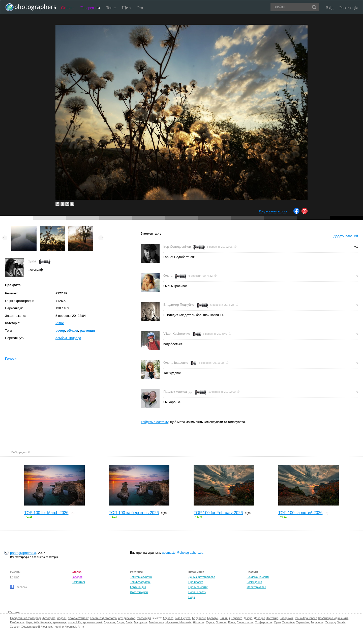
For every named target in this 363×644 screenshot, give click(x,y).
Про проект (195, 582)
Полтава (221, 622)
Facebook (19, 587)
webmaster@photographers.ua (183, 553)
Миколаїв (186, 622)
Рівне (232, 622)
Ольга (168, 276)
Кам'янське (17, 622)
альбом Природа (68, 338)
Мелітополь (156, 622)
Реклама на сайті (258, 577)
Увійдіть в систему (155, 422)
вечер (60, 331)
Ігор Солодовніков (177, 247)
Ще (127, 8)
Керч (29, 622)
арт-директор (127, 618)
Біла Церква (183, 618)
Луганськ (110, 622)
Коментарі (78, 582)
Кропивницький (93, 622)
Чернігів (58, 627)
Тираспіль (317, 622)
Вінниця (225, 618)
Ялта (81, 627)
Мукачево (172, 622)
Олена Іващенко (176, 363)
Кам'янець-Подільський (333, 618)
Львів (129, 622)
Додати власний (346, 236)
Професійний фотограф (25, 618)
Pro (140, 8)
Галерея (90, 8)
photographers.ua (23, 553)
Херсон (15, 627)
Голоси (11, 359)
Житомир (272, 618)
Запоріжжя (287, 618)
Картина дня (138, 587)
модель (62, 618)
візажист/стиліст (78, 618)
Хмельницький (31, 627)
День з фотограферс (202, 577)
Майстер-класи (256, 587)
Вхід (330, 8)
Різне (60, 323)
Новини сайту (197, 592)
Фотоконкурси (139, 592)
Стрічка (68, 8)
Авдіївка (168, 618)
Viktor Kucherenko (177, 334)
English (15, 577)
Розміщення (254, 582)
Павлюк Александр (178, 392)
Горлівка (237, 618)
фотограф (49, 618)
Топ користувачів (141, 577)
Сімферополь (264, 622)
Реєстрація (349, 8)
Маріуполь (141, 622)
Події (192, 597)
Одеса (210, 622)
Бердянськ (199, 618)
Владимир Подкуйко (179, 305)
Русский (15, 572)
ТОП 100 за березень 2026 (134, 513)
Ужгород (330, 622)
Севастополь (245, 622)
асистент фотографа (103, 618)
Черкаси (47, 627)
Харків (341, 622)
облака (72, 331)
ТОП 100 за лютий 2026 (300, 513)
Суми (277, 622)
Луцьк (120, 622)
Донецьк (259, 618)
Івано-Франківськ (306, 618)
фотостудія (144, 618)
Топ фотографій (140, 582)
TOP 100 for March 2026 (46, 513)
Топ (111, 8)
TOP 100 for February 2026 (218, 513)
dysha (32, 261)
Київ (36, 622)
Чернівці (71, 627)
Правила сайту (198, 587)
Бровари (213, 618)
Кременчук (59, 622)
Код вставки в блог (273, 211)
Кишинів (46, 622)
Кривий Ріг (74, 622)
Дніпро (248, 618)
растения (87, 331)
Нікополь (199, 622)
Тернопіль (303, 622)
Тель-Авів (289, 622)
